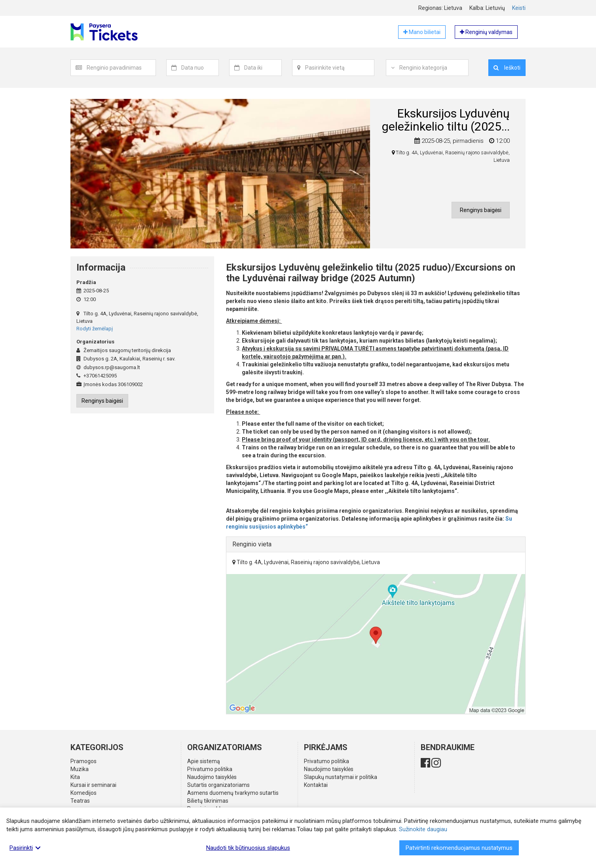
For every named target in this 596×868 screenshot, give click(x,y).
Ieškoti (507, 68)
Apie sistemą (204, 761)
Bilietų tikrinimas (208, 801)
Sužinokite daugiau (423, 829)
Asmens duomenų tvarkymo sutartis (233, 793)
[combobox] (121, 68)
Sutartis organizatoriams (218, 785)
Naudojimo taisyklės (212, 777)
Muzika (80, 769)
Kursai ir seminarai (93, 785)
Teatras (80, 801)
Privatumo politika (210, 769)
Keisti (519, 8)
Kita (75, 777)
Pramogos (84, 761)
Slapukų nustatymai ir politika (341, 777)
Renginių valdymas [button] (486, 32)
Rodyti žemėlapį (95, 329)
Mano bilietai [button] (422, 32)
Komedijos (84, 793)
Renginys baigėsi (481, 210)
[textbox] (121, 68)
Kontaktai (316, 785)
